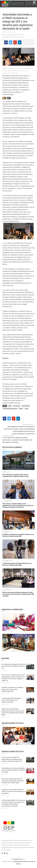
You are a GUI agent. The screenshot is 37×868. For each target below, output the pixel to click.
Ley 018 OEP (17, 406)
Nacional (17, 35)
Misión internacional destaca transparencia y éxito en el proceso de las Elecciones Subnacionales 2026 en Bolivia (18, 594)
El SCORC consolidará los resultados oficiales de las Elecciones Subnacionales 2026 (12, 689)
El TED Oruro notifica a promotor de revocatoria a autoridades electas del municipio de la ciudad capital (13, 781)
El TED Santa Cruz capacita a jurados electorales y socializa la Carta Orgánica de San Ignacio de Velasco (17, 440)
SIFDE (26, 409)
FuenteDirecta (18, 859)
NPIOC (22, 35)
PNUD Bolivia (26, 406)
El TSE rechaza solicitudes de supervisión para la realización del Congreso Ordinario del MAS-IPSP (12, 759)
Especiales (11, 35)
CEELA (10, 406)
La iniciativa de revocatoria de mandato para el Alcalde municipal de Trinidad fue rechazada (14, 770)
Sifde (20, 37)
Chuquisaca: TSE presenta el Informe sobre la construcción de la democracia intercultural (13, 791)
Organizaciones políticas (10, 37)
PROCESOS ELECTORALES (10, 409)
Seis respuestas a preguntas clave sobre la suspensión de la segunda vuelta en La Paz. (14, 666)
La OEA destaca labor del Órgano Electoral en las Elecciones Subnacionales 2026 (11, 700)
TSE (23, 37)
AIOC (6, 35)
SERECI (21, 409)
